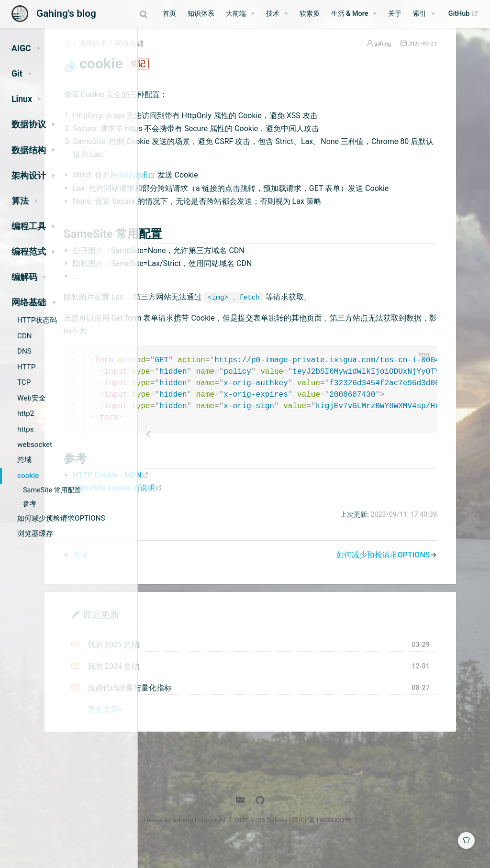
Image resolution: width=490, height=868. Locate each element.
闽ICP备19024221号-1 (389, 843)
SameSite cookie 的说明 (217, 511)
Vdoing (247, 843)
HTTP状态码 (37, 320)
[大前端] (245, 14)
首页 (174, 14)
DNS (24, 351)
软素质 (314, 14)
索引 (424, 14)
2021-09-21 (450, 54)
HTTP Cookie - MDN (210, 498)
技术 (277, 14)
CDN (25, 336)
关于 (400, 14)
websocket (35, 445)
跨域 (24, 460)
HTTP (26, 367)
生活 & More (354, 14)
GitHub (468, 14)
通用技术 (192, 55)
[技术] (281, 14)
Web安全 (32, 398)
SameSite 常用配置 (52, 490)
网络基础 (229, 55)
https (26, 429)
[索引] (429, 14)
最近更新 (200, 638)
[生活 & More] (358, 14)
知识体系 (205, 14)
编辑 (171, 539)
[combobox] (121, 14)
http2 (26, 413)
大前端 (240, 14)
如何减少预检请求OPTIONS (61, 518)
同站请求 (237, 186)
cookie (28, 476)
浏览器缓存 (35, 534)
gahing (411, 54)
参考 (30, 504)
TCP (24, 382)
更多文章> (204, 733)
